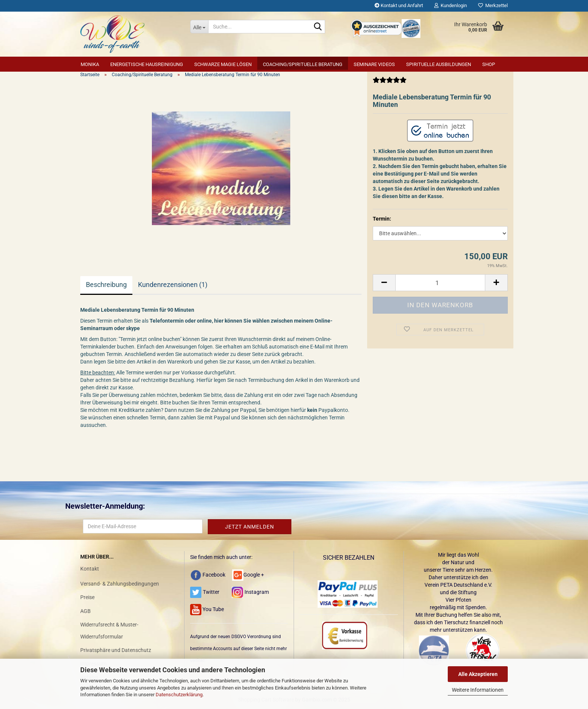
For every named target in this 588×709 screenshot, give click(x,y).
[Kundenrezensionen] (390, 83)
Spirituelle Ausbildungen (439, 64)
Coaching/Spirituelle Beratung (303, 64)
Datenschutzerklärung (179, 695)
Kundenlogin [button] (451, 5)
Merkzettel (493, 5)
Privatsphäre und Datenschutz (116, 650)
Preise (87, 597)
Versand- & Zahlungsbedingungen (120, 584)
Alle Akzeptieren (478, 674)
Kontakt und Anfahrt (399, 5)
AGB (85, 611)
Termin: (382, 219)
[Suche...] (199, 27)
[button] (384, 283)
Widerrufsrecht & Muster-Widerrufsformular (109, 631)
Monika (90, 64)
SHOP (489, 64)
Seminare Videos (374, 64)
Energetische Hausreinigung (147, 64)
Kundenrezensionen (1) (173, 285)
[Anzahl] (440, 283)
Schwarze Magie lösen (223, 64)
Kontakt (90, 569)
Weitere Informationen (478, 690)
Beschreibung (106, 285)
